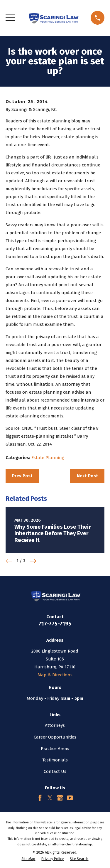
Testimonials (55, 760)
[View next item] (33, 561)
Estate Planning (48, 458)
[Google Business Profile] (60, 798)
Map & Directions (55, 675)
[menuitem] (28, 859)
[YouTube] (70, 798)
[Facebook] (40, 798)
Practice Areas (55, 749)
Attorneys (55, 725)
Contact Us (55, 771)
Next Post (87, 476)
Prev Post (22, 476)
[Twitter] (50, 798)
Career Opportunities (55, 737)
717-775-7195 (55, 624)
